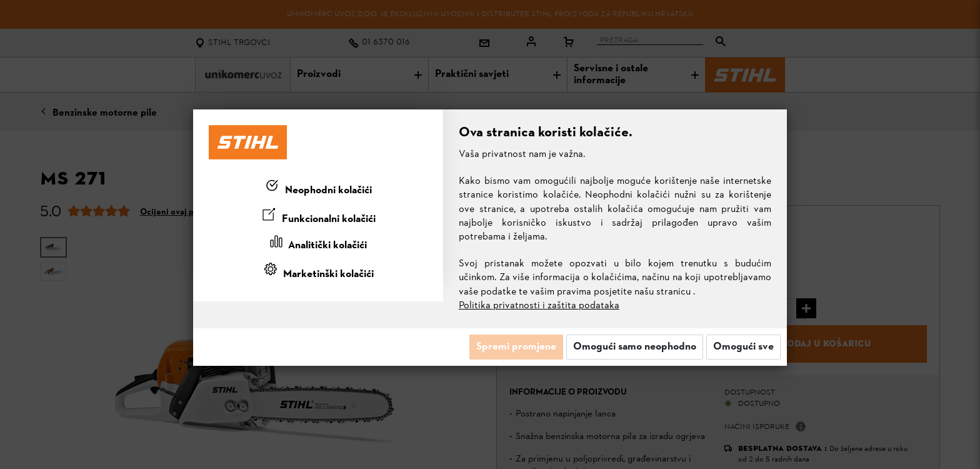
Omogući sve (743, 347)
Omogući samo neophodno (635, 347)
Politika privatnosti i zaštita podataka (539, 306)
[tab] (318, 188)
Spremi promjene (516, 347)
